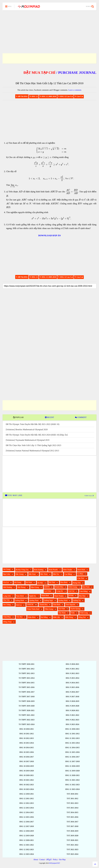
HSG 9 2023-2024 (72, 724)
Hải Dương (8, 587)
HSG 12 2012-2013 (26, 803)
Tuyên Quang (75, 609)
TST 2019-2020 (72, 836)
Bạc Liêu (7, 574)
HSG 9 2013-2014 (72, 678)
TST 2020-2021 (72, 840)
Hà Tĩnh (52, 582)
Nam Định (20, 596)
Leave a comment (75, 90)
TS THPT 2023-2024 (27, 724)
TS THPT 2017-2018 (27, 697)
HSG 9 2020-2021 (72, 711)
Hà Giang (18, 582)
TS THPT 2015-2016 (27, 687)
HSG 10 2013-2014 (26, 743)
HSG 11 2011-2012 (72, 734)
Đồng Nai (82, 617)
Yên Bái (19, 617)
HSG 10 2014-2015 (26, 748)
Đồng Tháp (7, 622)
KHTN (47, 587)
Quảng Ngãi (48, 600)
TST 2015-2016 (72, 817)
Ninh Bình (45, 596)
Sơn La (19, 605)
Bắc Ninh (44, 574)
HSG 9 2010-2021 (72, 664)
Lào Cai (71, 591)
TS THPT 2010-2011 (27, 664)
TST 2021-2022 (72, 845)
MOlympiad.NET (55, 863)
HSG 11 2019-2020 (72, 771)
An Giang (7, 569)
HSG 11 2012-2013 (72, 738)
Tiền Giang (49, 609)
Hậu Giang (35, 587)
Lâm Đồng (84, 591)
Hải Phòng (21, 587)
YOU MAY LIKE (14, 495)
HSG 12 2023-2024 (26, 854)
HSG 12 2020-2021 (26, 840)
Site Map (62, 860)
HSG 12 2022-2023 (26, 850)
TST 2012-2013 (72, 803)
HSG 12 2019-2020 (26, 836)
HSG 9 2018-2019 (72, 701)
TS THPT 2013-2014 (27, 678)
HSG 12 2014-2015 (26, 812)
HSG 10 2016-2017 (26, 757)
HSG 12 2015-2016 (26, 817)
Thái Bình (57, 605)
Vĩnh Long (84, 613)
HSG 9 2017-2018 (72, 697)
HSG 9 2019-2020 (72, 706)
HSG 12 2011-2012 (27, 799)
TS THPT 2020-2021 (27, 711)
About (36, 860)
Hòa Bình (64, 582)
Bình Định (81, 570)
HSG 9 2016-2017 (72, 692)
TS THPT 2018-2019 (27, 701)
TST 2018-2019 (72, 831)
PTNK (71, 596)
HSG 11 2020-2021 (72, 775)
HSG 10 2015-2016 (26, 752)
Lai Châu (48, 591)
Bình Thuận (68, 570)
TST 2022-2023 (72, 850)
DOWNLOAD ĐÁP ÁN (49, 236)
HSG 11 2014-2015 (72, 748)
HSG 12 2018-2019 (26, 831)
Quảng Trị (77, 600)
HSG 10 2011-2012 (27, 734)
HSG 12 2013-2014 (26, 808)
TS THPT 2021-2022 (27, 715)
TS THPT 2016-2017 (27, 692)
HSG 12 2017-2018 (26, 826)
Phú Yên (6, 600)
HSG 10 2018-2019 (26, 766)
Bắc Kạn (32, 574)
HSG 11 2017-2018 (72, 761)
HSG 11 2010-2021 (72, 729)
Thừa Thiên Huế (33, 609)
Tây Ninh (62, 613)
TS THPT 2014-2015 (27, 683)
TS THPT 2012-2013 (27, 673)
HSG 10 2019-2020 (26, 771)
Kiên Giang (73, 587)
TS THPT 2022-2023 (27, 720)
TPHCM (30, 605)
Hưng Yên (77, 583)
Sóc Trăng (7, 605)
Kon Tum (86, 587)
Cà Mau (80, 574)
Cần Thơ (81, 578)
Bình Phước (53, 570)
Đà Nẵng (44, 617)
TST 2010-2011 (72, 794)
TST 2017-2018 (72, 826)
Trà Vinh (62, 609)
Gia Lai (6, 582)
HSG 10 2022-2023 (26, 785)
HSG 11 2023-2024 (72, 789)
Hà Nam (29, 582)
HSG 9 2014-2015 (72, 683)
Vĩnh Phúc (7, 617)
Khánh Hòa (59, 587)
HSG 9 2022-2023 (72, 720)
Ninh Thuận (59, 596)
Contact (42, 860)
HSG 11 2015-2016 (72, 752)
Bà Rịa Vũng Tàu (22, 570)
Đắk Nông (69, 617)
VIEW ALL (89, 496)
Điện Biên (32, 617)
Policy (55, 860)
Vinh (73, 613)
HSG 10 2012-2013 (26, 738)
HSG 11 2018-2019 (72, 766)
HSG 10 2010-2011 (27, 729)
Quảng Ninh (63, 600)
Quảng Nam (34, 600)
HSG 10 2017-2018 (26, 761)
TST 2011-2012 (72, 799)
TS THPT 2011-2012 (27, 669)
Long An (60, 591)
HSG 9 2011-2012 (72, 669)
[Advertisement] (49, 29)
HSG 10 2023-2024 (26, 789)
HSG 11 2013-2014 (72, 743)
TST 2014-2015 (72, 812)
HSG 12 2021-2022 (26, 845)
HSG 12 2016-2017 (26, 822)
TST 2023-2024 (72, 854)
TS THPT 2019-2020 (27, 706)
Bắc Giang (19, 574)
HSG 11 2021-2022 (72, 780)
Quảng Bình (19, 600)
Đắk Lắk (56, 617)
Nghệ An (33, 596)
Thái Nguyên (70, 605)
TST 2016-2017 (72, 822)
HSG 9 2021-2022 (72, 715)
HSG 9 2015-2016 (72, 687)
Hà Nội (40, 583)
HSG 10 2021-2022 (26, 780)
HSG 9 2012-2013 (72, 673)
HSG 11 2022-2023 (72, 785)
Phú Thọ (82, 596)
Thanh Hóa (43, 605)
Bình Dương (39, 570)
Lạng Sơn (7, 596)
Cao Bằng (68, 574)
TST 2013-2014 (72, 808)
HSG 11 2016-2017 (72, 757)
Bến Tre (56, 574)
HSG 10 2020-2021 (26, 775)
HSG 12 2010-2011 (27, 794)
